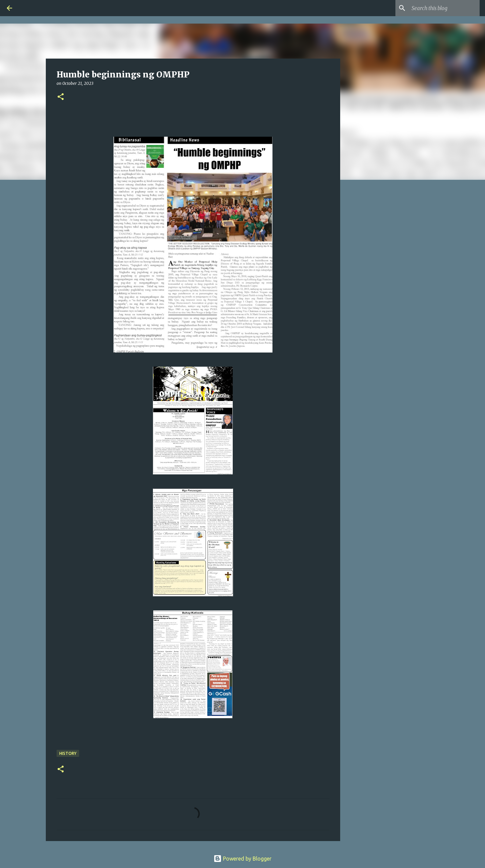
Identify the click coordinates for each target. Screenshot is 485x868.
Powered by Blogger (243, 859)
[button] (61, 97)
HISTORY (68, 753)
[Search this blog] (444, 8)
